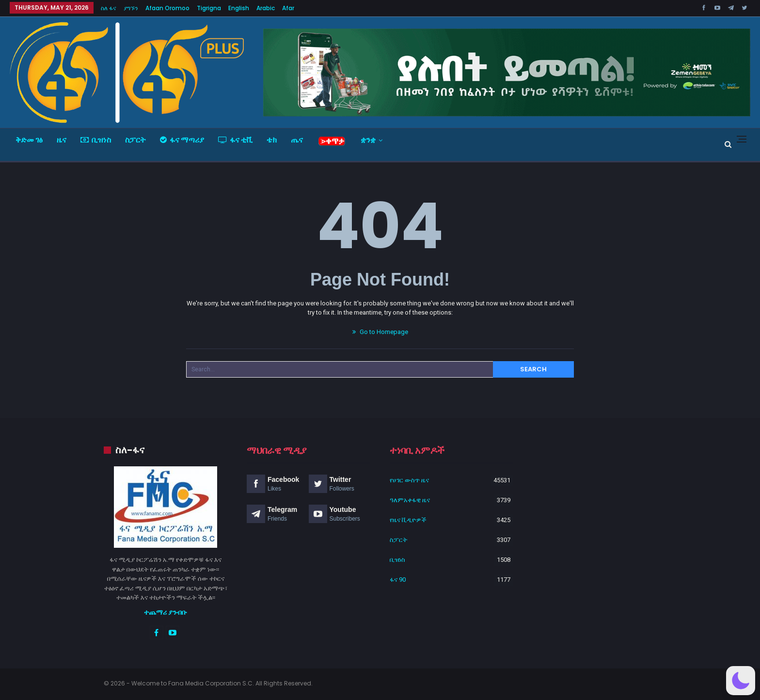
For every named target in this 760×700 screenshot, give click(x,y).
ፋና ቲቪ (235, 140)
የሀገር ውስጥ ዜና (409, 480)
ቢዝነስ (96, 140)
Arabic (266, 8)
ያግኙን (131, 8)
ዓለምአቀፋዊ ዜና (410, 500)
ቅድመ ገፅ (29, 140)
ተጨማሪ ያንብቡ (166, 612)
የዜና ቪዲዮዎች (408, 520)
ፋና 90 (398, 580)
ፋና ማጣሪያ (182, 140)
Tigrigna (209, 8)
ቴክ (272, 140)
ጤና (297, 140)
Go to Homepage (380, 332)
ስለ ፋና (109, 8)
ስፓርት (135, 140)
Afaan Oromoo (167, 8)
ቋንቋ (368, 140)
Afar (288, 8)
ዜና (62, 140)
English (239, 8)
